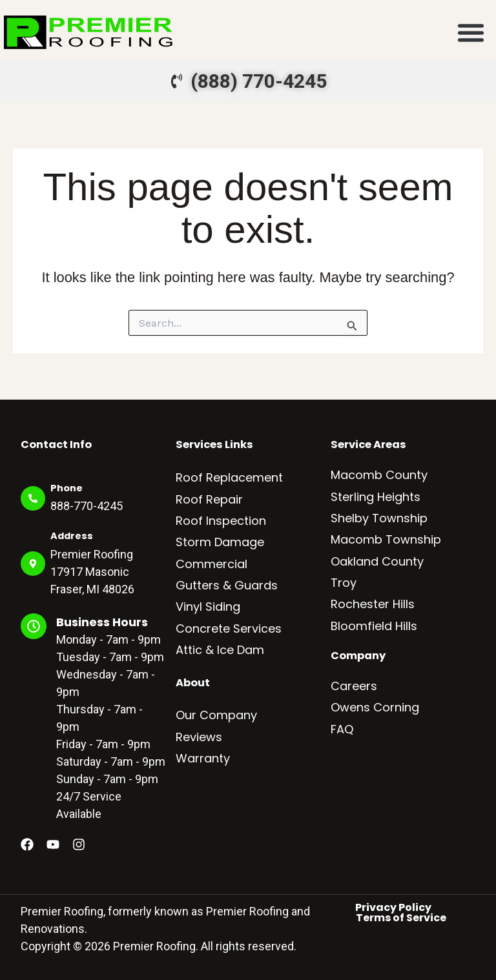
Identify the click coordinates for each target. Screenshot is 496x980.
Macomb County (379, 475)
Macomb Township (386, 539)
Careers (354, 686)
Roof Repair (209, 499)
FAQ (342, 729)
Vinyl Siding (208, 607)
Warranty (203, 758)
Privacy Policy (393, 908)
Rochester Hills (373, 604)
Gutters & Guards (227, 585)
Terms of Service (401, 918)
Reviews (199, 737)
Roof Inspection (221, 521)
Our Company (216, 715)
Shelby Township (379, 518)
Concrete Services (229, 628)
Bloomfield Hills (374, 626)
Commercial (212, 564)
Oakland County (377, 561)
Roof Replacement (229, 477)
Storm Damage (220, 542)
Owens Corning (375, 707)
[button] (471, 32)
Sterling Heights (376, 497)
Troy (344, 583)
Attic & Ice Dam (220, 650)
